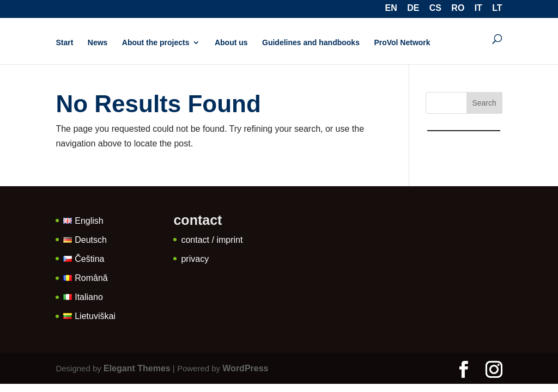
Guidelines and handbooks (311, 43)
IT (478, 9)
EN (391, 9)
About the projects (156, 43)
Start (64, 43)
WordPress (245, 368)
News (98, 43)
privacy (195, 259)
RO (458, 9)
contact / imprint (212, 240)
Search (484, 103)
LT (497, 9)
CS (435, 9)
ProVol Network (402, 43)
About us (231, 43)
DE (413, 9)
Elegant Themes (137, 368)
